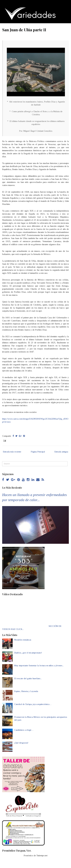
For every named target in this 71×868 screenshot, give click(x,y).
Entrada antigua (61, 452)
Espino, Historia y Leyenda (26, 691)
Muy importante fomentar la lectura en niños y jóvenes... (39, 666)
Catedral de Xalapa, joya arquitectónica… (33, 704)
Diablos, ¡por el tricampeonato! (28, 653)
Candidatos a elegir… (24, 730)
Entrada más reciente (12, 452)
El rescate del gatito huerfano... (28, 678)
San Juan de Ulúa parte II (24, 30)
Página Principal (38, 452)
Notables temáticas (23, 640)
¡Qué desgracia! (21, 743)
